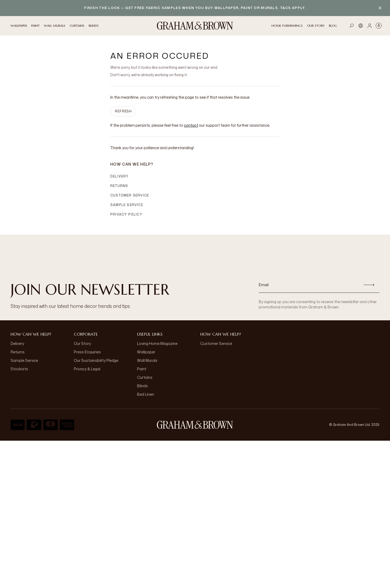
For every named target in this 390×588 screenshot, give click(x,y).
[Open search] (352, 26)
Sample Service (127, 205)
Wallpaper (146, 352)
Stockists (19, 369)
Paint (142, 369)
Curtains (145, 377)
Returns (119, 186)
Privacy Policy (126, 214)
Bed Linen (146, 394)
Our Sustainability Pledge (96, 360)
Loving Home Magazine (157, 343)
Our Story (82, 343)
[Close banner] (380, 8)
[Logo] (195, 26)
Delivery (120, 176)
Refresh (123, 111)
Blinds (142, 386)
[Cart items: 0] (379, 26)
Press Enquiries (87, 352)
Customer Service (130, 195)
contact (191, 125)
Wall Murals (147, 360)
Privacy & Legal (87, 369)
